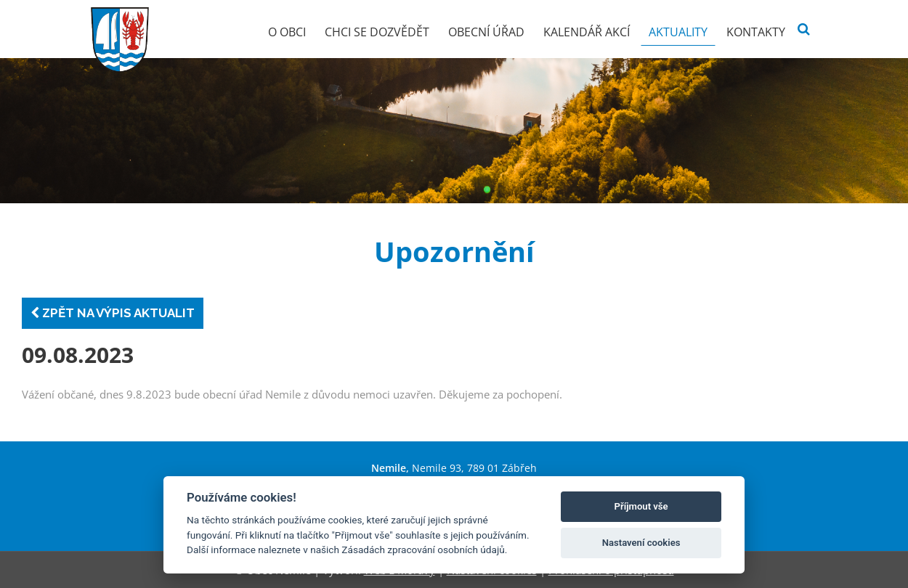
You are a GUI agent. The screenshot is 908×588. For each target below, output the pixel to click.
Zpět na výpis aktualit (113, 313)
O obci (287, 32)
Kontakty (756, 32)
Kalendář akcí (587, 32)
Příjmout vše (641, 506)
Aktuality (678, 32)
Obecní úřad (486, 32)
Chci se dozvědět (377, 32)
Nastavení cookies (641, 543)
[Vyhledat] (804, 29)
